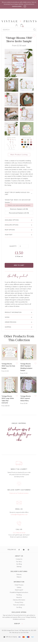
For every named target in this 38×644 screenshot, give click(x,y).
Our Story (19, 562)
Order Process (19, 585)
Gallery (19, 587)
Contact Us (19, 559)
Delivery (19, 575)
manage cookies (17, 6)
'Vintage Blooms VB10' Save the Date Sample (8, 366)
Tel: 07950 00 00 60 (19, 533)
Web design (15, 633)
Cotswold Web (24, 633)
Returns (19, 577)
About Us (19, 597)
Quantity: (13, 246)
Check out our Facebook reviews (19, 493)
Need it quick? (19, 590)
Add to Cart (19, 265)
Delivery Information (19, 600)
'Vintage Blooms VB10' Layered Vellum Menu (26, 398)
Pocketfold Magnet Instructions (19, 592)
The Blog (19, 595)
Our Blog (19, 564)
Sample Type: (9, 200)
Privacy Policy (19, 602)
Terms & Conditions (19, 605)
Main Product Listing (19, 155)
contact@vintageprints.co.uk (19, 515)
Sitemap (19, 567)
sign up (19, 624)
